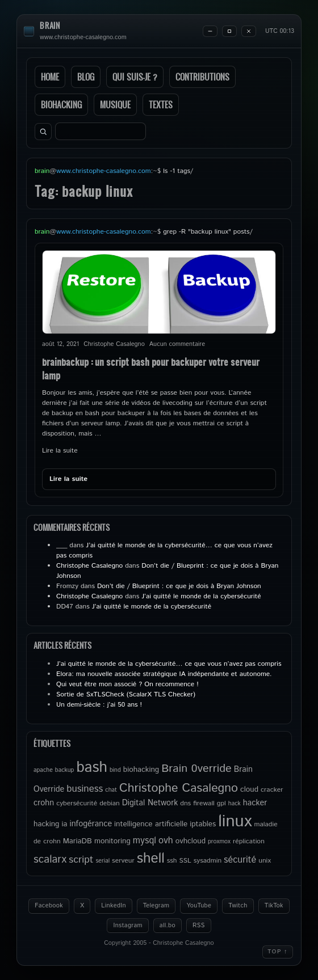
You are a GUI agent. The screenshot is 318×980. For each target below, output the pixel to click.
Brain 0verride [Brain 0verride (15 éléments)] (196, 769)
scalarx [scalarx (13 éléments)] (50, 859)
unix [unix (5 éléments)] (265, 861)
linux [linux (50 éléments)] (235, 821)
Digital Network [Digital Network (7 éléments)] (150, 803)
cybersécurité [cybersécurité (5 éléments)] (77, 803)
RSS (199, 926)
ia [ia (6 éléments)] (64, 824)
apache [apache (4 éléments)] (43, 770)
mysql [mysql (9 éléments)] (145, 841)
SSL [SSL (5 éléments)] (185, 861)
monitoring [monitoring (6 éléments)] (112, 841)
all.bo (168, 926)
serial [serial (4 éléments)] (102, 861)
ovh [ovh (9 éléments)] (166, 841)
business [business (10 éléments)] (85, 789)
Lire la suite (60, 451)
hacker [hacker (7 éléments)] (255, 803)
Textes (161, 105)
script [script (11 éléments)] (81, 860)
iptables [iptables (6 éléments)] (203, 824)
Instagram (127, 926)
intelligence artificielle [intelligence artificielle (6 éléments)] (151, 824)
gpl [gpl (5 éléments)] (221, 803)
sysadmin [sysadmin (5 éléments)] (208, 861)
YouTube (199, 906)
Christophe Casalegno (89, 566)
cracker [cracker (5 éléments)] (272, 790)
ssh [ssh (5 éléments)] (172, 861)
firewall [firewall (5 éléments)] (204, 803)
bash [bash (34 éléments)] (91, 768)
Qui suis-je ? (135, 77)
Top (278, 952)
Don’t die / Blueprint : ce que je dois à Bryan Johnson (179, 586)
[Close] (249, 31)
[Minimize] (210, 31)
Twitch (238, 906)
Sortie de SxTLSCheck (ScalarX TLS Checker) (126, 694)
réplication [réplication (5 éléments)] (249, 841)
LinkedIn (113, 906)
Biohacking (61, 105)
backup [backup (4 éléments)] (65, 770)
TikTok (274, 906)
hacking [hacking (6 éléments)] (46, 824)
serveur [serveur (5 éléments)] (123, 861)
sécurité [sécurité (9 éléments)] (240, 860)
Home (50, 77)
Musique (115, 105)
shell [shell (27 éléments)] (151, 859)
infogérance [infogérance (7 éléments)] (91, 824)
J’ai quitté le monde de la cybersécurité (201, 596)
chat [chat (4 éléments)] (111, 790)
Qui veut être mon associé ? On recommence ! (127, 684)
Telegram (156, 906)
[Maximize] (229, 31)
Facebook (49, 906)
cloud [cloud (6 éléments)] (249, 789)
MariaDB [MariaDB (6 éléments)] (78, 841)
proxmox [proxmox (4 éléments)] (219, 842)
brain (50, 26)
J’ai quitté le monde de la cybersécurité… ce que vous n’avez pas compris (169, 664)
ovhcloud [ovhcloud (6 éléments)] (191, 841)
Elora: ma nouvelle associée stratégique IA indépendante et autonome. (164, 674)
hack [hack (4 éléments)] (235, 804)
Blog (86, 77)
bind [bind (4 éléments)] (115, 770)
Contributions (202, 77)
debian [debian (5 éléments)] (109, 803)
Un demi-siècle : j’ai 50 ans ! (99, 705)
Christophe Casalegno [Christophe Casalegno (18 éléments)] (179, 788)
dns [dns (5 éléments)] (185, 803)
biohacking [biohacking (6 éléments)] (141, 770)
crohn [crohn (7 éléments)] (44, 803)
